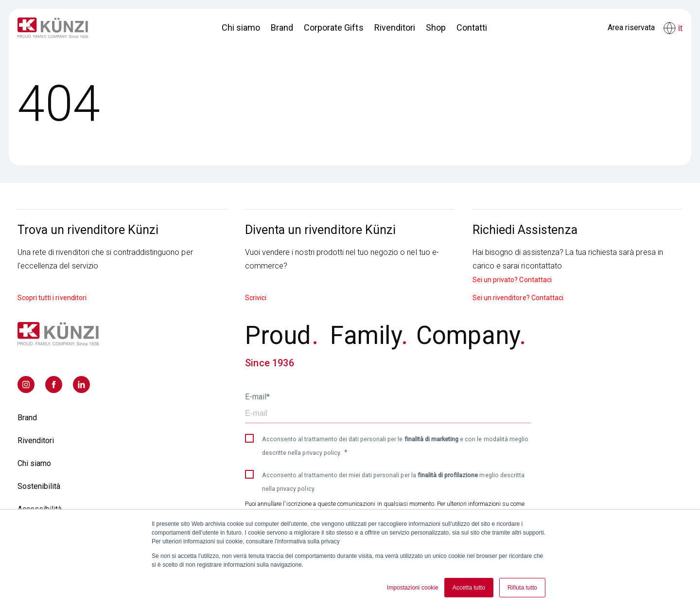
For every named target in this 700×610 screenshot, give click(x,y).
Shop (436, 27)
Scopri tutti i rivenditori (52, 298)
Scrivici (256, 298)
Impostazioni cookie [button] (413, 588)
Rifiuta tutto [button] (522, 588)
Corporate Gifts (333, 27)
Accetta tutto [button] (469, 588)
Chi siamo (241, 27)
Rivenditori (395, 27)
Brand (282, 27)
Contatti (472, 27)
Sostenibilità (39, 486)
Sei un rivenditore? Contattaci (518, 298)
